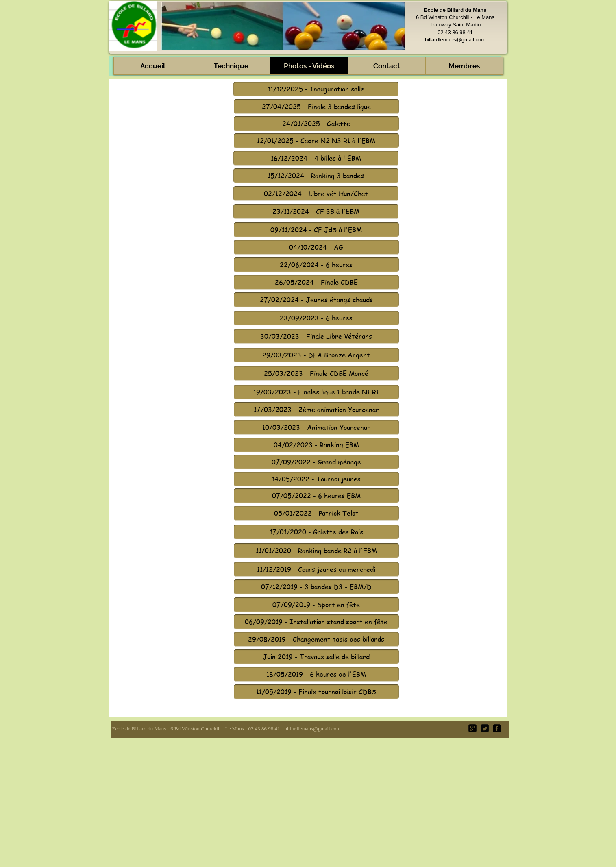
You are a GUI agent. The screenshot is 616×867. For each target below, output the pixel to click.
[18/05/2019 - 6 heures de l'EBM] (316, 674)
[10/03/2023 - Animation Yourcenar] (316, 427)
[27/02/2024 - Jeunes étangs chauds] (316, 300)
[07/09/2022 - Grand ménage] (316, 462)
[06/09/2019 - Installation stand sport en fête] (316, 622)
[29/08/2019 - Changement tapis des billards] (316, 639)
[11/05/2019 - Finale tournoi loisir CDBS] (316, 692)
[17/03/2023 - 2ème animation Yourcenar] (316, 410)
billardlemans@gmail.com (455, 40)
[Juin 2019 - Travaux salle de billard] (316, 657)
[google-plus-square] (472, 728)
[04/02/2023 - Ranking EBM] (316, 445)
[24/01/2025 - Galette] (316, 124)
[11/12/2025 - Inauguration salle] (316, 89)
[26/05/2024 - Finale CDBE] (316, 282)
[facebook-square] (497, 728)
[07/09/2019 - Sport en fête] (316, 605)
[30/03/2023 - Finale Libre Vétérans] (316, 336)
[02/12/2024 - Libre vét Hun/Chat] (316, 194)
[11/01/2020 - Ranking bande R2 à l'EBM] (316, 551)
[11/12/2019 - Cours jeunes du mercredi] (316, 569)
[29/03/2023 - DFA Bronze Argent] (316, 355)
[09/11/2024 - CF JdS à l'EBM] (316, 230)
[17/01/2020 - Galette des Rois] (316, 532)
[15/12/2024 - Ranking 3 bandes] (316, 176)
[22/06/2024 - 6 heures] (316, 265)
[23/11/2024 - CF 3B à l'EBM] (316, 211)
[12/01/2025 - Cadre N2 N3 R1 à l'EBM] (316, 141)
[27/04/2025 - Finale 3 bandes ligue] (316, 107)
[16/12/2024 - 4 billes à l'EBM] (316, 158)
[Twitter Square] (485, 728)
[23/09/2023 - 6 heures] (316, 318)
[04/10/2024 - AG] (316, 247)
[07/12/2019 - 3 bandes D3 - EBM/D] (316, 587)
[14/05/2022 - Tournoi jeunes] (316, 479)
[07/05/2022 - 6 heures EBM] (316, 496)
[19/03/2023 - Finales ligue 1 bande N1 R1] (316, 392)
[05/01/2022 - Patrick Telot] (316, 513)
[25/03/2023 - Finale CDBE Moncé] (316, 373)
